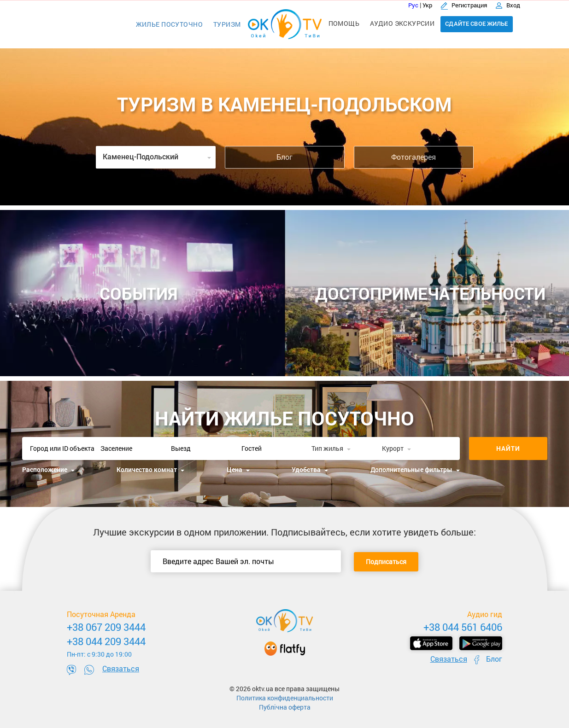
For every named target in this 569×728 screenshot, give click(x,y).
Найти (508, 448)
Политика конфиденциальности (285, 698)
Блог (284, 157)
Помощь (344, 23)
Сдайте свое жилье (476, 24)
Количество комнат (150, 469)
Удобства (310, 469)
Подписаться (386, 562)
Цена (238, 469)
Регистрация (464, 5)
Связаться (121, 668)
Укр (427, 5)
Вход (508, 5)
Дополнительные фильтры (415, 469)
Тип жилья (331, 448)
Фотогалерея (414, 157)
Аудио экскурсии (402, 23)
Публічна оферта (285, 707)
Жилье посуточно (169, 24)
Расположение (48, 469)
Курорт (396, 448)
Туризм (227, 24)
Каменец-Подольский (157, 157)
